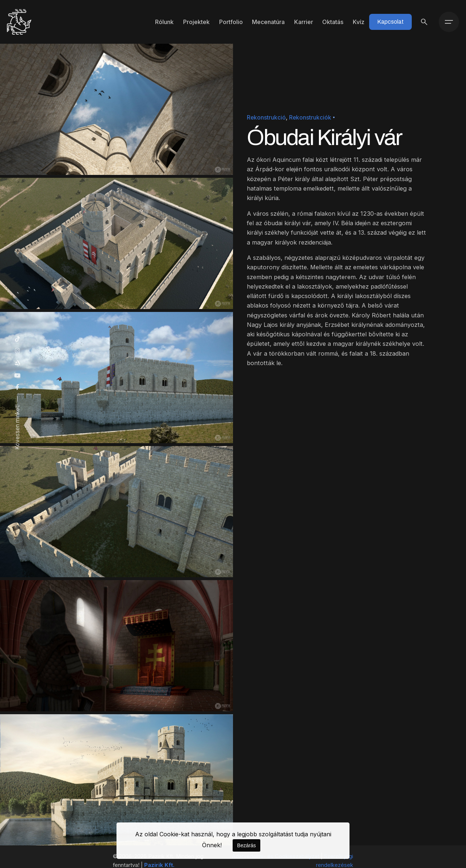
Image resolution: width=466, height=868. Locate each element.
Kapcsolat (390, 22)
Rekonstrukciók (310, 118)
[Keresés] (424, 22)
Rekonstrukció (266, 118)
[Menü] (449, 22)
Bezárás (246, 845)
